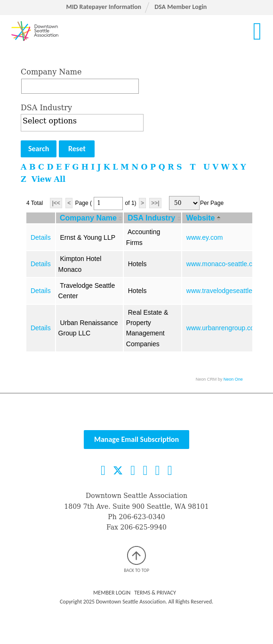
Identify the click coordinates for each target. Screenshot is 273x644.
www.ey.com (205, 237)
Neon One (233, 379)
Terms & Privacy (155, 593)
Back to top (136, 560)
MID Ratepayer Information (104, 7)
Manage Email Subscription (136, 439)
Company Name (51, 72)
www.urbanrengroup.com (223, 328)
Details (41, 237)
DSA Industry (46, 108)
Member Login (112, 593)
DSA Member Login (181, 7)
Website (200, 218)
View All (48, 179)
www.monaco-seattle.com (224, 264)
